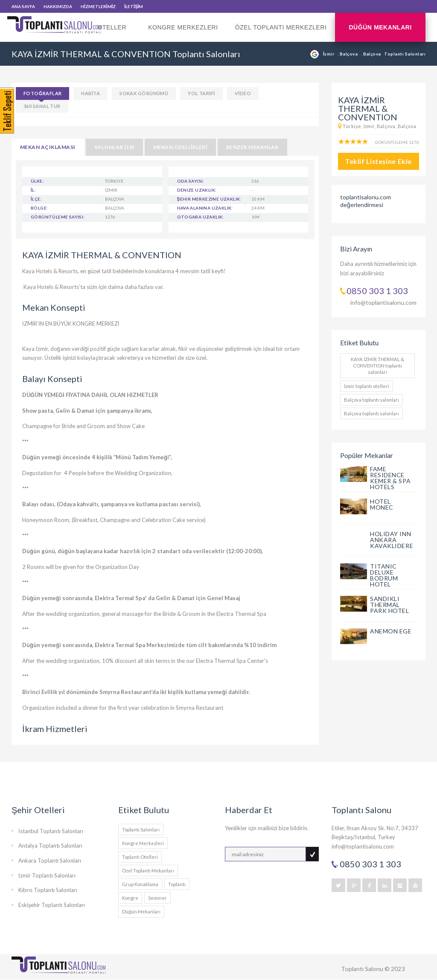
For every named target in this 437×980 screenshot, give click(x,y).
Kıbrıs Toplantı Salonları (48, 890)
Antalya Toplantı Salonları (50, 846)
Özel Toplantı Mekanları (148, 871)
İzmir (329, 54)
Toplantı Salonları (141, 830)
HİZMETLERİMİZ (98, 6)
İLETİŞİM (134, 6)
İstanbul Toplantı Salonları (51, 831)
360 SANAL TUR (42, 106)
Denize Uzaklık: (197, 190)
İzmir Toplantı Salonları (47, 875)
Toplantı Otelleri (140, 857)
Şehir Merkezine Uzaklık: (209, 199)
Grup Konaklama (140, 884)
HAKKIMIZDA (58, 6)
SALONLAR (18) (114, 147)
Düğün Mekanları (380, 27)
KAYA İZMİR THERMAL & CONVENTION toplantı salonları (377, 366)
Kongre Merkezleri (183, 27)
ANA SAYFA (23, 6)
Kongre (130, 898)
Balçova (349, 54)
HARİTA (90, 93)
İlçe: (36, 199)
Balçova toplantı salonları (371, 400)
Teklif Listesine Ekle (379, 161)
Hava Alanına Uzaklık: (205, 208)
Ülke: (37, 181)
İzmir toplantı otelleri (367, 386)
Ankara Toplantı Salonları (50, 860)
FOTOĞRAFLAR (42, 93)
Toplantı (177, 884)
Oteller (114, 33)
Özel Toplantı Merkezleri (281, 27)
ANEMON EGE (391, 631)
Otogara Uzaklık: (201, 217)
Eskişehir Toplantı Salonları (52, 905)
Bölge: (39, 208)
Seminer (157, 898)
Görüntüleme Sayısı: (58, 217)
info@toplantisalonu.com (383, 302)
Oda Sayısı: (191, 181)
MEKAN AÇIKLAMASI (48, 147)
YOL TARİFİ (201, 93)
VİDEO (243, 93)
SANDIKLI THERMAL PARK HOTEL (390, 605)
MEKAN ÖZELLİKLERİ (180, 147)
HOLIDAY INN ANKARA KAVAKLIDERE (392, 540)
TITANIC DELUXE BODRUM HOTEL (384, 575)
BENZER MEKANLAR (252, 147)
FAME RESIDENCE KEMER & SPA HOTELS (390, 478)
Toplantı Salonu (362, 969)
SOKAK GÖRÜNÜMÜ (144, 93)
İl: (33, 190)
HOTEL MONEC (382, 504)
